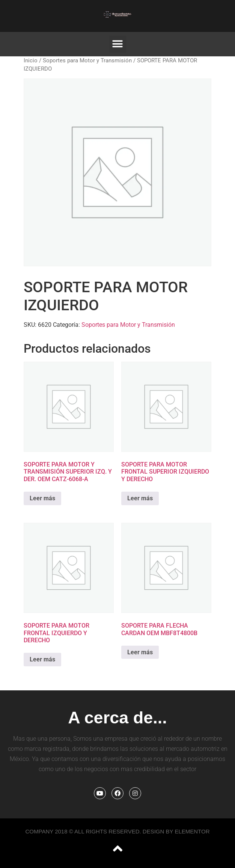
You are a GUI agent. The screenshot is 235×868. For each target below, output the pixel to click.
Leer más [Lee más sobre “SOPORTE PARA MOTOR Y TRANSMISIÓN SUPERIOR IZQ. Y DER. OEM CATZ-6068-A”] (42, 498)
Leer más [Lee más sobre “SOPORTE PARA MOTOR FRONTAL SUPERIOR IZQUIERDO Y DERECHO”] (140, 498)
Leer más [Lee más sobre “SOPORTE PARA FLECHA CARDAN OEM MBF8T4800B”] (140, 652)
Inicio (31, 60)
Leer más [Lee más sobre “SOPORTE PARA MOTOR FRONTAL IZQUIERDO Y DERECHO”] (42, 659)
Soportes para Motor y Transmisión (87, 60)
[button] (118, 44)
